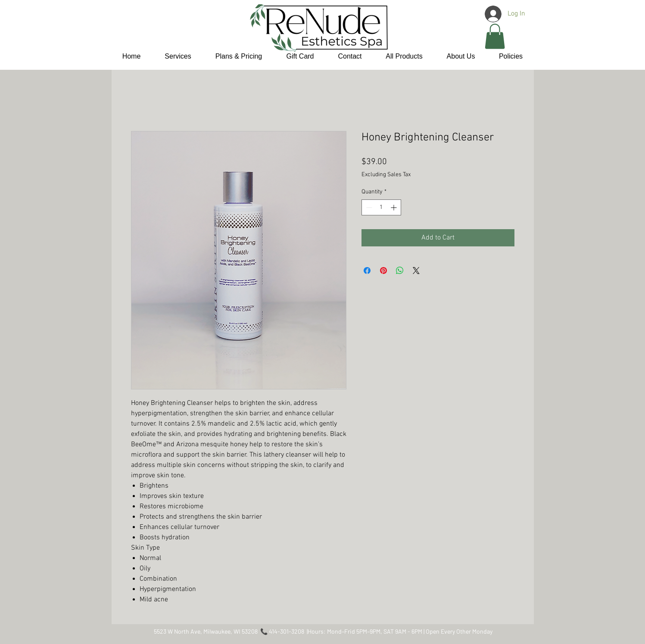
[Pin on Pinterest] (383, 271)
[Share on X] (416, 271)
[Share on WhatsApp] (400, 271)
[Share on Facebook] (367, 271)
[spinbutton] (381, 207)
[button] (495, 36)
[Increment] (394, 207)
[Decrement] (368, 207)
